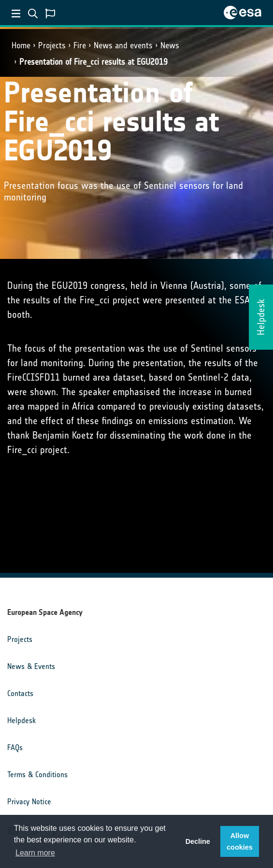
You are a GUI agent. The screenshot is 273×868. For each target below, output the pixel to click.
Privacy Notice (29, 802)
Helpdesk (22, 720)
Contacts (20, 693)
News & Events (31, 666)
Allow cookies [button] (240, 841)
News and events (123, 45)
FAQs (15, 747)
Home (21, 45)
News (170, 45)
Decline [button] (198, 841)
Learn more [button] (35, 853)
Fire (80, 45)
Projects (52, 45)
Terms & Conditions (37, 775)
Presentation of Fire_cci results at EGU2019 (93, 62)
